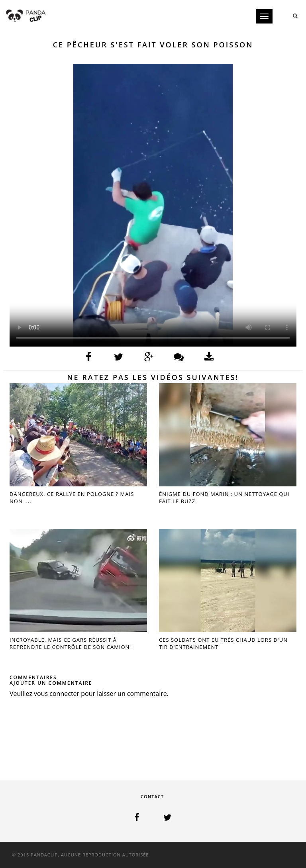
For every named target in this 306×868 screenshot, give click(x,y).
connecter (64, 694)
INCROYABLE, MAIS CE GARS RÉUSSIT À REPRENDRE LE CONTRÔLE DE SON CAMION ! (71, 643)
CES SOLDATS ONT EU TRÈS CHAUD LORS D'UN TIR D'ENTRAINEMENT (223, 643)
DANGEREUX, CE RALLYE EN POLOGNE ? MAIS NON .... (72, 498)
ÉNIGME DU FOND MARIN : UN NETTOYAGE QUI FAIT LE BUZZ (224, 498)
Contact (152, 796)
